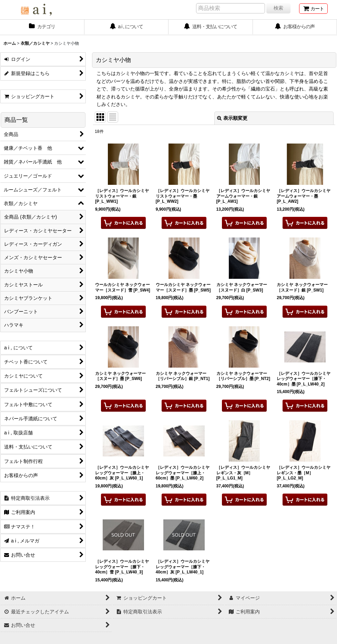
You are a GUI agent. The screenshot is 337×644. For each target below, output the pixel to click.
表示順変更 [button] (232, 118)
